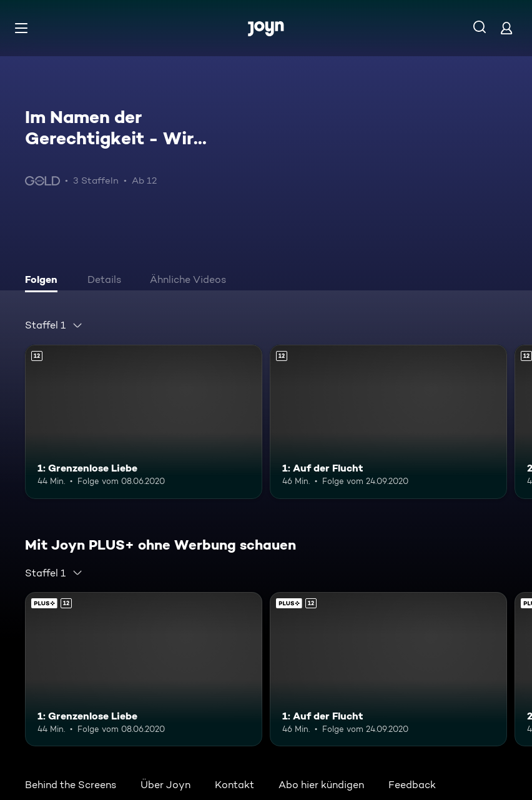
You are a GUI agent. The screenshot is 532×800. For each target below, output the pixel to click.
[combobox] (54, 325)
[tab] (44, 281)
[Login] (506, 28)
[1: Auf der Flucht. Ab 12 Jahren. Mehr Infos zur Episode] (388, 422)
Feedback (412, 785)
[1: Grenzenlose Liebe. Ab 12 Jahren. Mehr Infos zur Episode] (144, 422)
